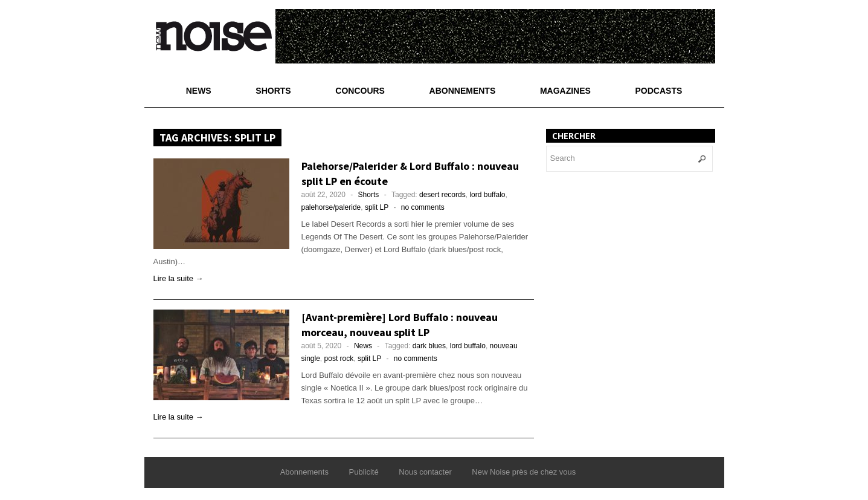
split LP (377, 207)
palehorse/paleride (331, 207)
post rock (339, 359)
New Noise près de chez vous (524, 472)
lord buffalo (487, 195)
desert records (442, 195)
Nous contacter (425, 472)
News (199, 91)
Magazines (565, 91)
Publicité (364, 472)
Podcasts (659, 91)
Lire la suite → (178, 278)
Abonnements (463, 91)
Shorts (273, 91)
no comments (423, 207)
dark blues (429, 346)
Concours (360, 91)
